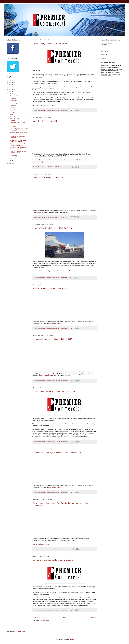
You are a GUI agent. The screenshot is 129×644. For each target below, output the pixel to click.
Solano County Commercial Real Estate (50, 43)
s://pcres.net (45, 544)
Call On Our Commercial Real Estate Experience (54, 560)
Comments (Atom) (45, 620)
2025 (10, 82)
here (52, 160)
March (12, 117)
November (13, 98)
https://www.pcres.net (55, 323)
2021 (10, 92)
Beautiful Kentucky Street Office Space (50, 288)
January (13, 158)
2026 (10, 80)
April (12, 115)
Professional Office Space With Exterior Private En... (18, 148)
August (12, 105)
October (13, 101)
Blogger (72, 639)
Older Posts (93, 618)
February (13, 156)
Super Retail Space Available (45, 121)
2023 (10, 87)
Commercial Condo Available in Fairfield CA (52, 339)
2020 (10, 94)
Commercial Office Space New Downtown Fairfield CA (57, 452)
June (12, 110)
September (13, 103)
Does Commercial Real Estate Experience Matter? (54, 391)
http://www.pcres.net (47, 162)
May (12, 112)
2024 (10, 85)
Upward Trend (21, 632)
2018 (10, 163)
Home (65, 618)
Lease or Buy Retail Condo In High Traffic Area (54, 228)
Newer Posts (36, 618)
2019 (10, 161)
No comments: (64, 110)
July (11, 108)
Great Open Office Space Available (48, 178)
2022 (10, 89)
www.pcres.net (105, 51)
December (13, 96)
